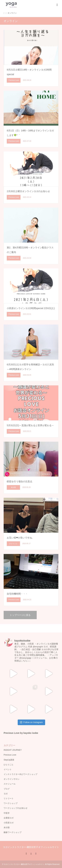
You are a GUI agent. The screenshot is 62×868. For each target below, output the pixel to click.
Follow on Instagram (31, 722)
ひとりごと (9, 765)
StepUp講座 (9, 760)
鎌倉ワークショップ (13, 832)
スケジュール (10, 784)
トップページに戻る (20, 615)
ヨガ (6, 794)
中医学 (7, 813)
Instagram (31, 853)
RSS (36, 853)
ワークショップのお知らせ (16, 808)
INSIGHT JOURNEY (13, 750)
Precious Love (10, 755)
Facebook (26, 853)
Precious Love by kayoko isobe (21, 733)
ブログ (7, 789)
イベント (8, 769)
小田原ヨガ (9, 823)
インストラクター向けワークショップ (21, 774)
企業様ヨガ (9, 818)
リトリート (9, 798)
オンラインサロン (12, 779)
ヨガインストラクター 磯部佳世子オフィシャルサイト (31, 847)
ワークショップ (11, 803)
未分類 (7, 828)
